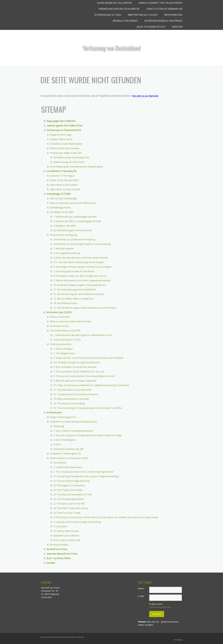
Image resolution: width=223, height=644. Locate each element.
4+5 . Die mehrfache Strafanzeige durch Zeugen (79, 262)
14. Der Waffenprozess (65, 303)
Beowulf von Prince (125, 21)
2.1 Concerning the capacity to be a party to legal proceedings (86, 476)
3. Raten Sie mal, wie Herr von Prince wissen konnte (81, 258)
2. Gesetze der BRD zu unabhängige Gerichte (77, 221)
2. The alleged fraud (64, 353)
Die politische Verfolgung (64, 235)
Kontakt (178, 27)
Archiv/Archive (173, 15)
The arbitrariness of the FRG (65, 331)
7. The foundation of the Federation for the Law (79, 372)
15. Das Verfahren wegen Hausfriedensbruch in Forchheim (85, 308)
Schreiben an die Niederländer (66, 144)
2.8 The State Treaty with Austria (71, 508)
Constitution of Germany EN (164, 9)
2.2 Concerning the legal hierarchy (72, 481)
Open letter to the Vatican (64, 185)
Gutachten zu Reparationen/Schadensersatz (73, 422)
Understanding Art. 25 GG (67, 340)
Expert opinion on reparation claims (69, 458)
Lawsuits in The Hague (62, 176)
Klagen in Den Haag (61, 135)
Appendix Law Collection (66, 536)
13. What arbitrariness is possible (71, 399)
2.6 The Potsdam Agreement (68, 499)
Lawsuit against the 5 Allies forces (160, 3)
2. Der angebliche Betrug (67, 253)
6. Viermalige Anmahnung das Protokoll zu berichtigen (82, 267)
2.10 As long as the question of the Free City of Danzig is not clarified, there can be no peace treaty (106, 517)
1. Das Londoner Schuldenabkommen (73, 431)
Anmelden (178, 640)
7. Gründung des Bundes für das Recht (74, 271)
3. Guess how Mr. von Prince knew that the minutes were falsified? (88, 358)
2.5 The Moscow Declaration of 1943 (73, 495)
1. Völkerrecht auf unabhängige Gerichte (75, 217)
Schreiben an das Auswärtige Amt (71, 157)
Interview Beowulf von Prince (163, 21)
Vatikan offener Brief (61, 139)
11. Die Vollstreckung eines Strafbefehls (75, 290)
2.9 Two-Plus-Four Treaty (67, 513)
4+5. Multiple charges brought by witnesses (77, 362)
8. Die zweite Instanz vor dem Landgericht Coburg (80, 276)
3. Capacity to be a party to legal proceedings (77, 522)
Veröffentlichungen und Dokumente (73, 230)
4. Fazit (57, 444)
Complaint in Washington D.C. (66, 454)
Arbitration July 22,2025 (143, 15)
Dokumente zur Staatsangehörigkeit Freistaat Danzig (82, 244)
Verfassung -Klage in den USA (66, 153)
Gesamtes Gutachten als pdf (68, 449)
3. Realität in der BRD (64, 226)
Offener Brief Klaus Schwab (64, 148)
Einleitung (59, 426)
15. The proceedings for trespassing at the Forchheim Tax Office (88, 408)
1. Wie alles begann (64, 249)
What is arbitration (60, 317)
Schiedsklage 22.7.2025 (108, 15)
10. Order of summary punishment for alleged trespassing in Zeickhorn (91, 385)
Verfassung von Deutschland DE (119, 9)
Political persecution (61, 344)
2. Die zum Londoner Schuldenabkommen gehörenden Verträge (87, 435)
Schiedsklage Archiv (60, 208)
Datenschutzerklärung (160, 607)
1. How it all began (63, 349)
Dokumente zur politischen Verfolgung (74, 239)
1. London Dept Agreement (68, 467)
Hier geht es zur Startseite (145, 96)
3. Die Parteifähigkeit (64, 440)
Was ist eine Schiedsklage (64, 198)
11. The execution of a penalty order (73, 390)
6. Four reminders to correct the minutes (75, 367)
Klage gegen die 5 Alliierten (114, 3)
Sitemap (81, 637)
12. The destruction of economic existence (76, 394)
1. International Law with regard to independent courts (83, 335)
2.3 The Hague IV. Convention (69, 485)
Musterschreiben (59, 545)
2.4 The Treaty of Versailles (68, 490)
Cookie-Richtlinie (69, 637)
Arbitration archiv (59, 326)
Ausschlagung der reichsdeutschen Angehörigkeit (77, 167)
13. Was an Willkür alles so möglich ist (73, 299)
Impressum (45, 637)
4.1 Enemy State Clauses (66, 531)
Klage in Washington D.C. (63, 417)
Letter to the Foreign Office (64, 180)
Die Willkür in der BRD (62, 212)
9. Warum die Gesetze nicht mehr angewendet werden (82, 280)
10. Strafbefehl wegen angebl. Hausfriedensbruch (80, 285)
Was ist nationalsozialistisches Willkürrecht (73, 203)
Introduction (60, 463)
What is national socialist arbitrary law (70, 321)
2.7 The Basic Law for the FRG (69, 504)
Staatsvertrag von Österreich (69, 162)
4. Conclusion (60, 526)
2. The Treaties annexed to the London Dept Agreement (83, 472)
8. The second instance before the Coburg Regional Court (84, 376)
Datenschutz (56, 637)
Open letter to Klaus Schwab (65, 189)
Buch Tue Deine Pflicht (151, 27)
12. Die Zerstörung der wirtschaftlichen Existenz (79, 294)
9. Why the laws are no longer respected (75, 381)
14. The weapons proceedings (69, 403)
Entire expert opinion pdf (67, 540)
